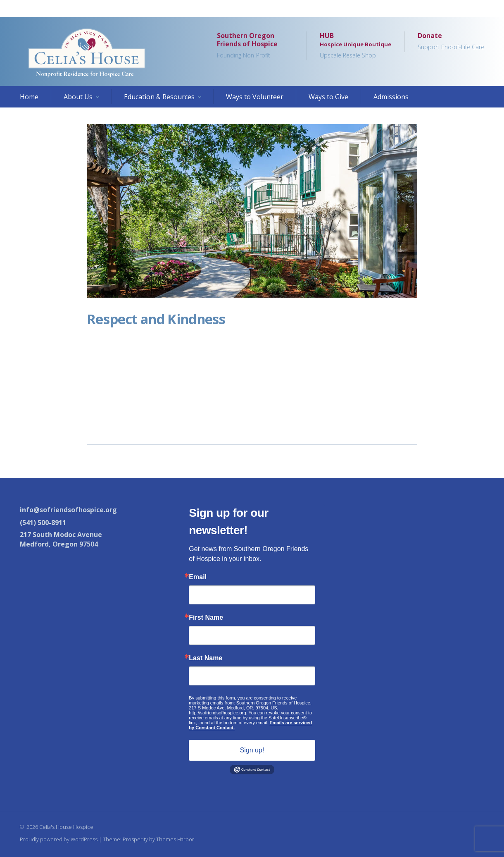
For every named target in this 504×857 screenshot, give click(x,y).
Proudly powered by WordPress (59, 839)
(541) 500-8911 (43, 523)
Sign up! (252, 750)
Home (29, 97)
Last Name (206, 658)
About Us (78, 97)
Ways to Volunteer (255, 97)
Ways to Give (328, 97)
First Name (206, 618)
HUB (355, 46)
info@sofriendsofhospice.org (68, 510)
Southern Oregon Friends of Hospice (255, 46)
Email (198, 577)
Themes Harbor (175, 839)
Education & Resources (159, 97)
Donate (451, 42)
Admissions (391, 97)
